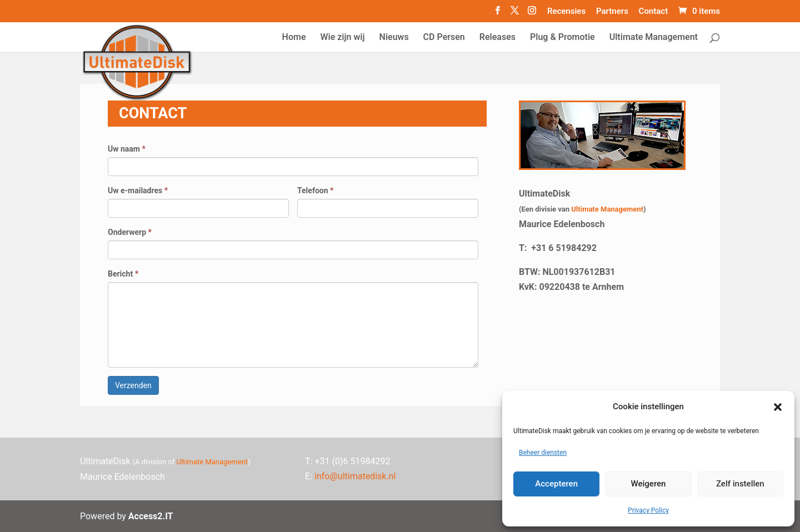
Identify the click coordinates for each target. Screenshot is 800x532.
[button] (778, 407)
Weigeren (649, 484)
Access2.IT (151, 516)
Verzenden (133, 385)
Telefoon (315, 190)
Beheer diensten (543, 453)
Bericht (123, 274)
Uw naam (127, 149)
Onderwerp (130, 232)
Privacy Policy (648, 510)
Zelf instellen (740, 484)
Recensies (566, 12)
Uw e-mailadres (138, 190)
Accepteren (556, 484)
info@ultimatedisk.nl (355, 476)
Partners (612, 12)
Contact (654, 12)
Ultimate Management (607, 209)
